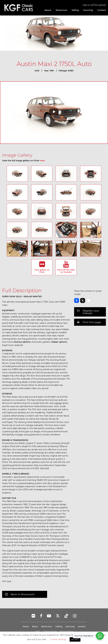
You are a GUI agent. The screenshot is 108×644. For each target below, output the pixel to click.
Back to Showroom (23, 594)
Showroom (61, 10)
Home (25, 626)
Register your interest (91, 312)
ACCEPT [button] (75, 639)
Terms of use (50, 631)
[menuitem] (48, 10)
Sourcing (88, 10)
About (48, 10)
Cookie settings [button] (58, 639)
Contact (102, 10)
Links (37, 631)
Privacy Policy (67, 631)
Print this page (92, 322)
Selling (75, 10)
